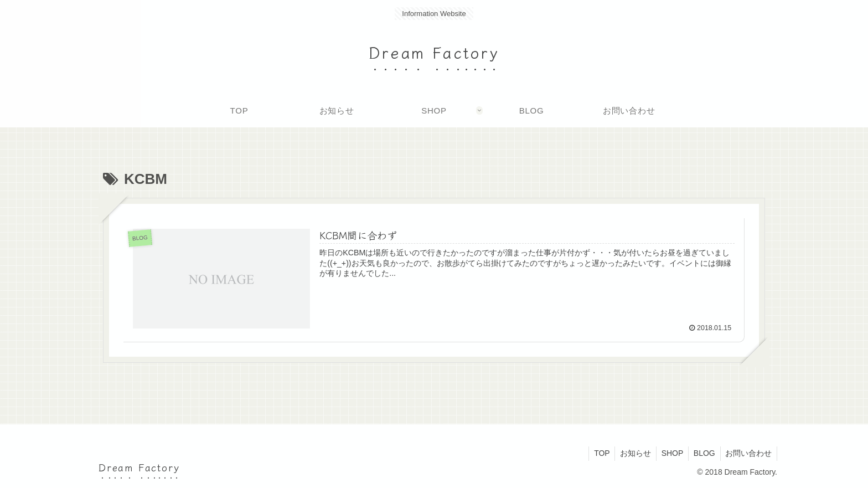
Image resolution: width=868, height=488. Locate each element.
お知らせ (631, 453)
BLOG (702, 453)
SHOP (669, 453)
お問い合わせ (748, 453)
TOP (596, 453)
